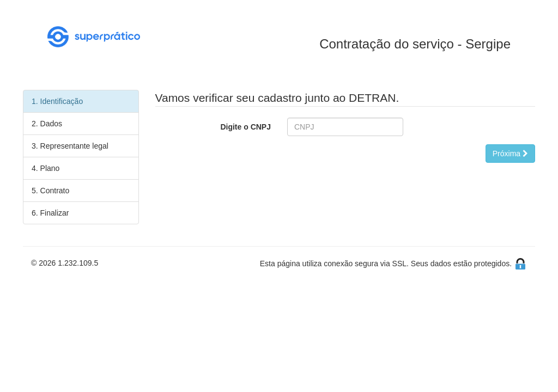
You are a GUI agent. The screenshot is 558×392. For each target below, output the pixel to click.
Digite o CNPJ (245, 127)
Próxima (510, 154)
